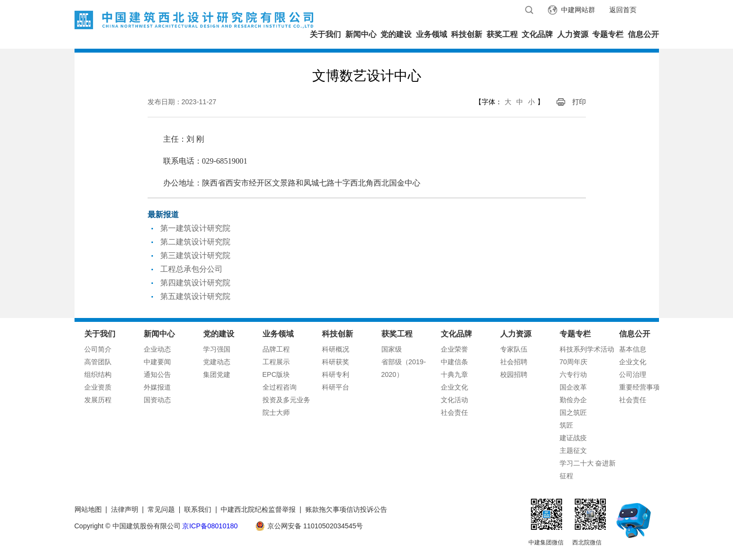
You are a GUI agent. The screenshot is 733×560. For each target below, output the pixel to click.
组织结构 (98, 374)
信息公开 (643, 34)
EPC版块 (276, 374)
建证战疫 (573, 438)
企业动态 (157, 349)
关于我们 (325, 34)
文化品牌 (537, 34)
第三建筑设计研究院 (195, 255)
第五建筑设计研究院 (195, 296)
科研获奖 (336, 362)
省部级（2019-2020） (404, 368)
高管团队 (98, 362)
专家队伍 (514, 349)
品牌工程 (276, 349)
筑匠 (566, 425)
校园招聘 (514, 374)
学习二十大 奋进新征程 (588, 469)
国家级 (392, 349)
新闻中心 (361, 34)
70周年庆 (574, 362)
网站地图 (88, 509)
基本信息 (633, 349)
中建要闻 (157, 362)
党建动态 (217, 362)
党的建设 (396, 34)
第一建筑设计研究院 (195, 228)
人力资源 (573, 34)
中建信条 (454, 362)
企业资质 (98, 387)
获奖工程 (502, 34)
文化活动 (454, 400)
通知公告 (157, 374)
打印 (579, 102)
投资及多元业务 (286, 400)
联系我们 (198, 509)
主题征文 (573, 450)
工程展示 (276, 362)
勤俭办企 (573, 400)
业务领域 (432, 34)
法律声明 (125, 509)
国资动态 (157, 400)
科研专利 (336, 374)
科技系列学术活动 (587, 349)
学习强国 (217, 349)
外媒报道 (157, 387)
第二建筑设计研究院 (195, 242)
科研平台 (336, 387)
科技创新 (467, 34)
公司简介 (98, 349)
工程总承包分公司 (191, 269)
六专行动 (573, 374)
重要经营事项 (639, 387)
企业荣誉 (454, 349)
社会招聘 (514, 362)
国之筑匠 (573, 412)
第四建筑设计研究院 (195, 283)
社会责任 (454, 412)
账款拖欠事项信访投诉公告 (346, 509)
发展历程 (98, 400)
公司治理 (633, 374)
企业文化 (454, 387)
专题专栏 (608, 34)
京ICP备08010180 (210, 526)
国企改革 (573, 387)
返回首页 (623, 10)
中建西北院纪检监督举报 (258, 509)
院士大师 (276, 412)
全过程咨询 (280, 387)
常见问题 (161, 509)
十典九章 (454, 374)
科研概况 (336, 349)
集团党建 (217, 374)
